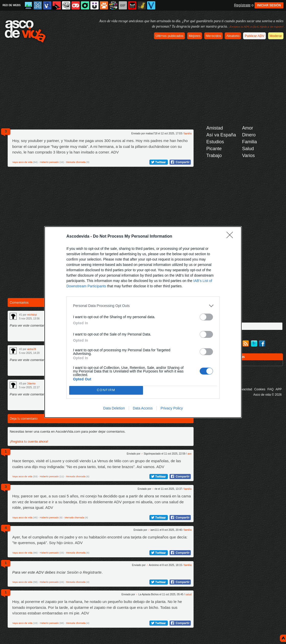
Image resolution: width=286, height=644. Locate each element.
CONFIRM (106, 390)
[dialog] (143, 322)
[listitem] (143, 306)
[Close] (231, 237)
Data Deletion (114, 408)
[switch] (206, 317)
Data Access (143, 408)
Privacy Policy (172, 408)
